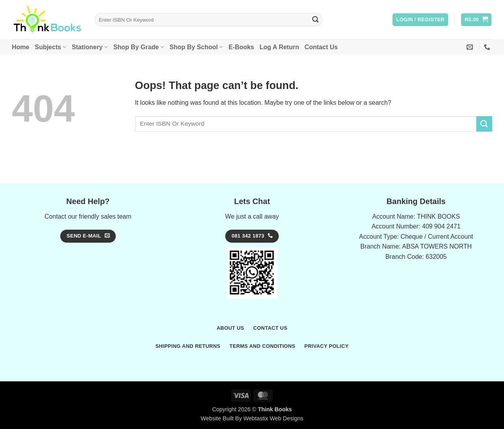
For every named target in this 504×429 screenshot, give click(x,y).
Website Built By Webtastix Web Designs (252, 418)
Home (20, 47)
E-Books (241, 47)
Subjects (50, 47)
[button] (420, 20)
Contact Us (321, 47)
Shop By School (196, 47)
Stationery (90, 47)
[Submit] (315, 20)
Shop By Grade (139, 47)
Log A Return (279, 47)
